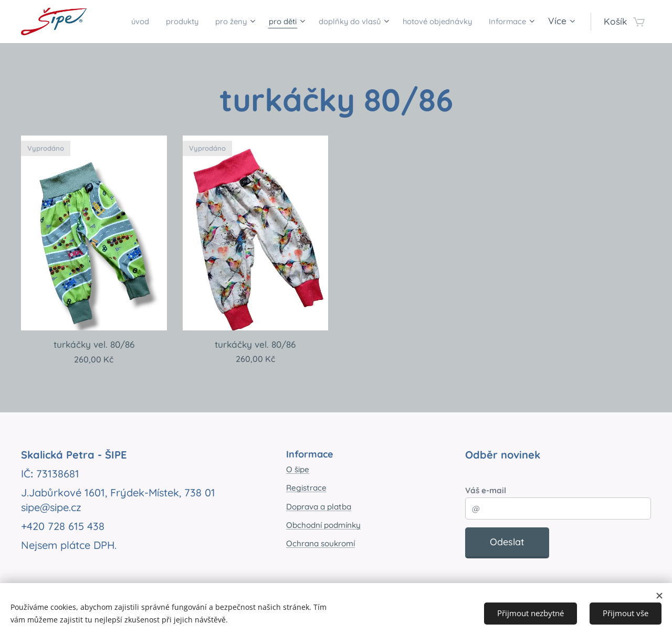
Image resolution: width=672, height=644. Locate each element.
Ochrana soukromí (321, 543)
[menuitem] (155, 22)
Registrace (306, 488)
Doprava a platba (319, 506)
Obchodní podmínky (323, 525)
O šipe (298, 469)
